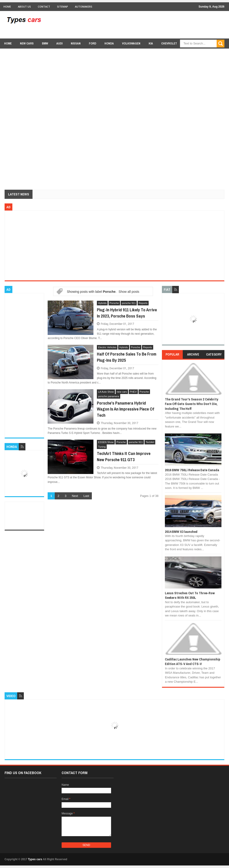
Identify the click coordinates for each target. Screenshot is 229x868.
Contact (44, 7)
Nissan (76, 43)
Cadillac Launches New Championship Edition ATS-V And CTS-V (193, 661)
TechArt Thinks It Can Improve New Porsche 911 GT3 (124, 456)
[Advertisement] (141, 25)
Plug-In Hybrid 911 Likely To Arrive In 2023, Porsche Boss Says (127, 313)
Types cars (35, 859)
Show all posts (129, 292)
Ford (93, 43)
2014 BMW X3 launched (181, 532)
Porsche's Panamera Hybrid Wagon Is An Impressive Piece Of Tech (125, 409)
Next (75, 496)
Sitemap (63, 7)
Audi (59, 43)
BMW (45, 43)
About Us (24, 7)
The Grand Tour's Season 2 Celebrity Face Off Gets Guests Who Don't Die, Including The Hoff (192, 404)
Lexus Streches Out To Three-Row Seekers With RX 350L (190, 595)
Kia (151, 43)
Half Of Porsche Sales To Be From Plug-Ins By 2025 (127, 357)
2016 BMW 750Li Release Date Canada (192, 470)
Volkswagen (131, 43)
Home (7, 7)
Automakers (84, 7)
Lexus (189, 52)
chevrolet (169, 43)
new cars (27, 43)
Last (86, 496)
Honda (109, 43)
